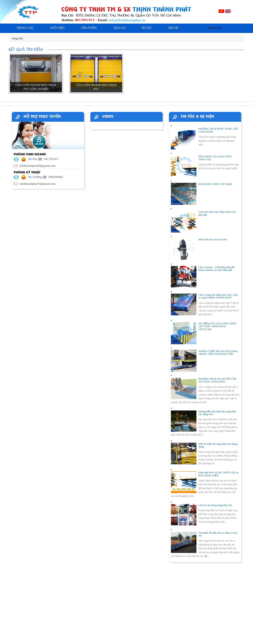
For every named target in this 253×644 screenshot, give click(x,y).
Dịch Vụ (120, 28)
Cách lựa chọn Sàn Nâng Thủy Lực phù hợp (217, 213)
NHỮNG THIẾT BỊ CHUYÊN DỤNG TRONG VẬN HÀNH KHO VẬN (218, 353)
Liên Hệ (173, 28)
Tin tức (147, 28)
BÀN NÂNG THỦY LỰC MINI (215, 184)
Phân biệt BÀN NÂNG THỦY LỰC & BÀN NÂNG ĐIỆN (218, 474)
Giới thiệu (57, 28)
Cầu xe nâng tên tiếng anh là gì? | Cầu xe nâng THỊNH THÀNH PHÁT (218, 296)
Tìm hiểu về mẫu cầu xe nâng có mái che (218, 534)
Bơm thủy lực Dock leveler (213, 239)
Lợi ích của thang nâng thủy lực (215, 505)
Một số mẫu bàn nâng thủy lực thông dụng (218, 445)
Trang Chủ (25, 28)
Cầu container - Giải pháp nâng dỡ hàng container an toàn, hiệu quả (216, 268)
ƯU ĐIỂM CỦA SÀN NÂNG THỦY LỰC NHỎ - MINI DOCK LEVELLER (218, 326)
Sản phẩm (89, 28)
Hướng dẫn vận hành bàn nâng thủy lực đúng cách (217, 413)
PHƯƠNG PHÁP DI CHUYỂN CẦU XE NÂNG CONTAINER (217, 380)
